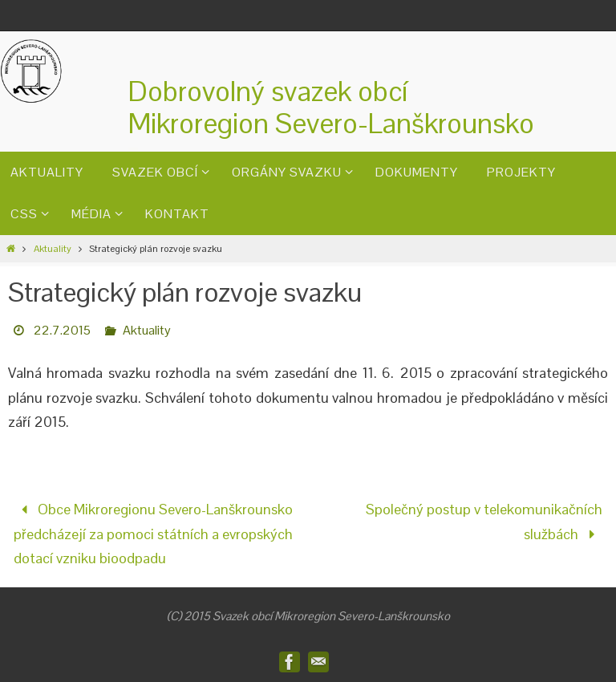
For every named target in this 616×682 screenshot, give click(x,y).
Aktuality (53, 249)
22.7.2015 (62, 330)
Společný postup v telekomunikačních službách (484, 522)
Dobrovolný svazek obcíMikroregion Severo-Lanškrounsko (331, 107)
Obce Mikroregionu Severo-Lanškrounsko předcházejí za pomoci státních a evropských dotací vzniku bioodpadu (153, 534)
